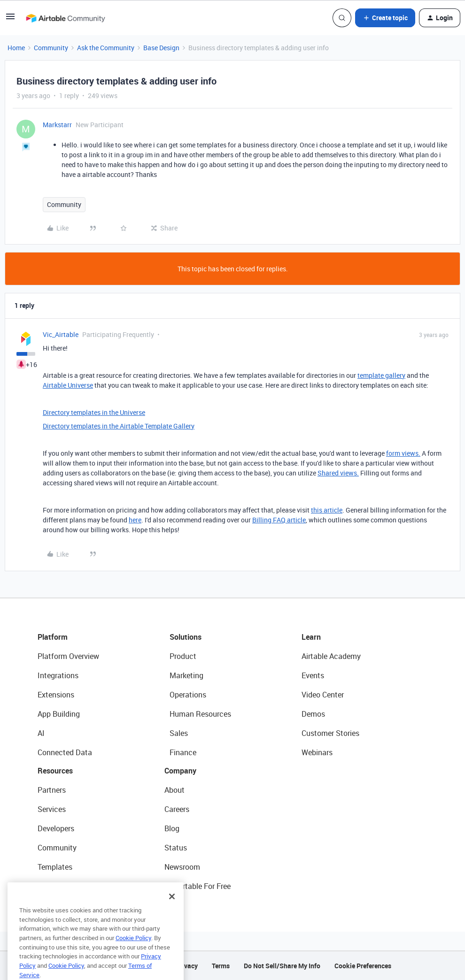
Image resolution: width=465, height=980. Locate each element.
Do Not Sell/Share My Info (282, 966)
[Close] (172, 909)
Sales (179, 733)
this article (327, 510)
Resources (55, 771)
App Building (59, 714)
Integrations (58, 675)
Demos (313, 714)
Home (16, 48)
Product (183, 656)
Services (52, 809)
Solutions (186, 637)
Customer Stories (330, 733)
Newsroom (182, 867)
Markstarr (57, 125)
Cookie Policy (133, 950)
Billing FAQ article (279, 520)
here (135, 520)
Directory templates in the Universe (94, 412)
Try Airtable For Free (198, 886)
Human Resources (200, 714)
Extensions (56, 695)
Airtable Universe (68, 385)
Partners (52, 790)
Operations (188, 695)
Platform (53, 637)
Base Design (161, 48)
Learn (311, 637)
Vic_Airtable (61, 334)
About (174, 790)
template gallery (381, 375)
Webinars (317, 752)
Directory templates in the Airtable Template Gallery (119, 426)
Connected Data (65, 752)
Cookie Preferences (363, 966)
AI (41, 733)
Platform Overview (68, 656)
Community (51, 48)
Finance (183, 752)
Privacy (187, 966)
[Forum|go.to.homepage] (65, 18)
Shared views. (338, 473)
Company (180, 771)
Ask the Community (106, 48)
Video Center (323, 695)
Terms (221, 966)
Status (176, 848)
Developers (56, 828)
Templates (55, 867)
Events (313, 675)
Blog (172, 828)
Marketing (186, 675)
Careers (177, 809)
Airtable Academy (331, 656)
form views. (403, 453)
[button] (10, 19)
